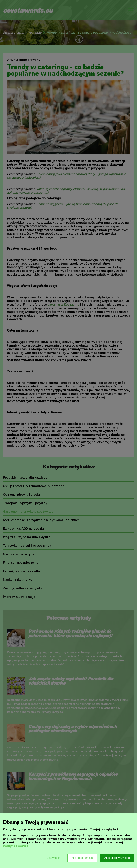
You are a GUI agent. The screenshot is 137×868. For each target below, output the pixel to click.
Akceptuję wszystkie (117, 858)
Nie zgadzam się (82, 858)
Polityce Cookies (16, 846)
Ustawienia (54, 858)
